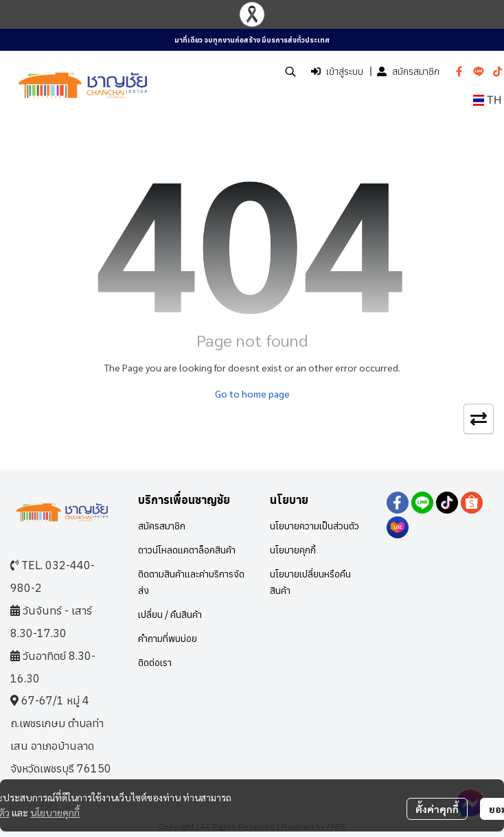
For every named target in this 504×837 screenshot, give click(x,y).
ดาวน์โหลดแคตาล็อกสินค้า (187, 550)
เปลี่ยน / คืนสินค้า (170, 615)
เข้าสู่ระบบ (337, 71)
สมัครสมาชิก (408, 71)
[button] (290, 71)
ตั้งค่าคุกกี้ (437, 809)
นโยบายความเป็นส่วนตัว (314, 526)
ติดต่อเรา (155, 663)
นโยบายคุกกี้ (55, 812)
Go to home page (252, 393)
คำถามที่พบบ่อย (168, 639)
